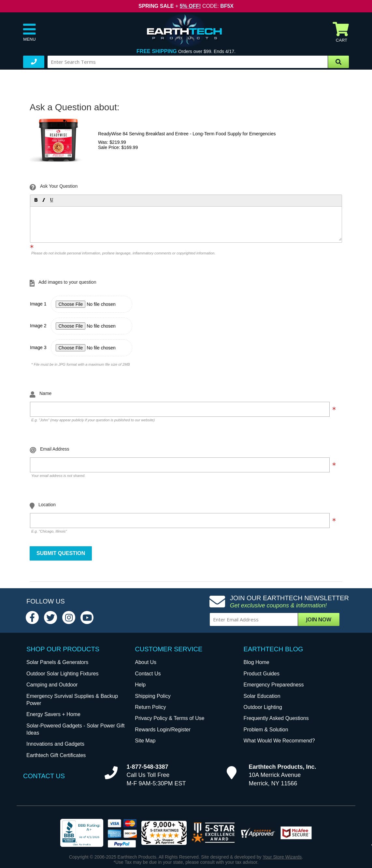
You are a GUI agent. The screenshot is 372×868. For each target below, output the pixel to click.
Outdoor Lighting (263, 707)
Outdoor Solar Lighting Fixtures (62, 674)
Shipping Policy (153, 696)
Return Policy (150, 707)
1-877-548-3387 (148, 767)
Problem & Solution (266, 730)
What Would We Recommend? (279, 741)
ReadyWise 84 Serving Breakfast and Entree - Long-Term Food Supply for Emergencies (187, 134)
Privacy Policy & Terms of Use (170, 718)
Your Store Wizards (282, 857)
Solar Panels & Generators (57, 662)
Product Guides (262, 674)
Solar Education (262, 696)
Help (140, 685)
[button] (36, 200)
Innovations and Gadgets (55, 744)
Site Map (145, 741)
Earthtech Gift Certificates (56, 755)
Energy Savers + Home (53, 714)
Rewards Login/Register (163, 730)
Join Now (319, 619)
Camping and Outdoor (52, 685)
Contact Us (148, 674)
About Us (146, 662)
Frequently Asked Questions (276, 718)
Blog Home (257, 662)
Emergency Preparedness (274, 685)
